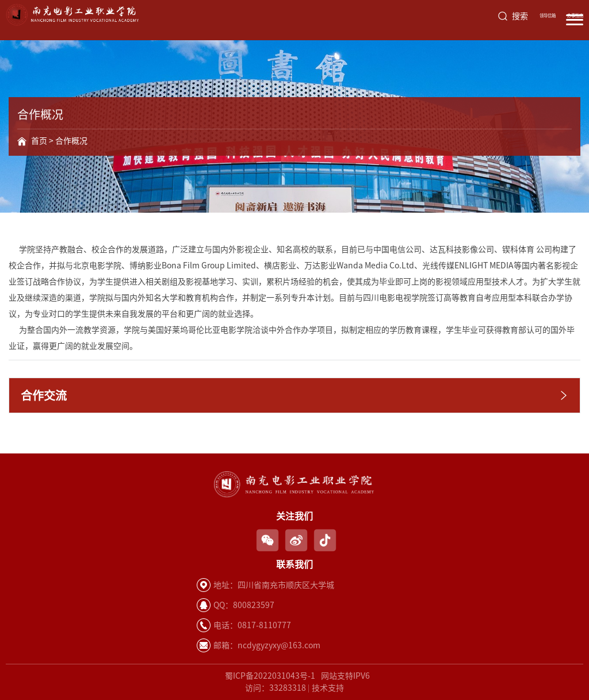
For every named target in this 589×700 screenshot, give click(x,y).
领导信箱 (548, 16)
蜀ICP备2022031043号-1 (270, 676)
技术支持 (328, 688)
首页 (39, 141)
